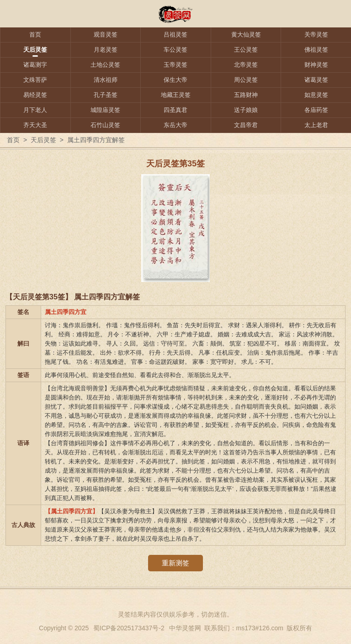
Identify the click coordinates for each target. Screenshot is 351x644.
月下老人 (35, 110)
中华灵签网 (185, 628)
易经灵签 (35, 95)
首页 (35, 35)
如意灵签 (316, 95)
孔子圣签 (106, 95)
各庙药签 (316, 110)
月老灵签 (106, 50)
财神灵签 (316, 65)
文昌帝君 (246, 125)
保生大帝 (175, 80)
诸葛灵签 (316, 80)
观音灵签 (106, 35)
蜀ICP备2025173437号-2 (129, 628)
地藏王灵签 (176, 95)
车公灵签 (175, 50)
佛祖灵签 (316, 50)
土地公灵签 (105, 65)
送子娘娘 (246, 110)
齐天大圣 (35, 125)
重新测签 (175, 563)
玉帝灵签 (175, 65)
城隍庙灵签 (105, 110)
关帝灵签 (316, 35)
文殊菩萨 (35, 80)
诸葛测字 (35, 65)
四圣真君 (175, 110)
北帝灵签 (246, 65)
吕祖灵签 (175, 35)
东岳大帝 (175, 125)
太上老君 (316, 125)
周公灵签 (246, 80)
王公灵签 (246, 50)
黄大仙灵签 (246, 35)
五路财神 (246, 95)
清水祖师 (106, 80)
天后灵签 (35, 50)
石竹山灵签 (105, 125)
